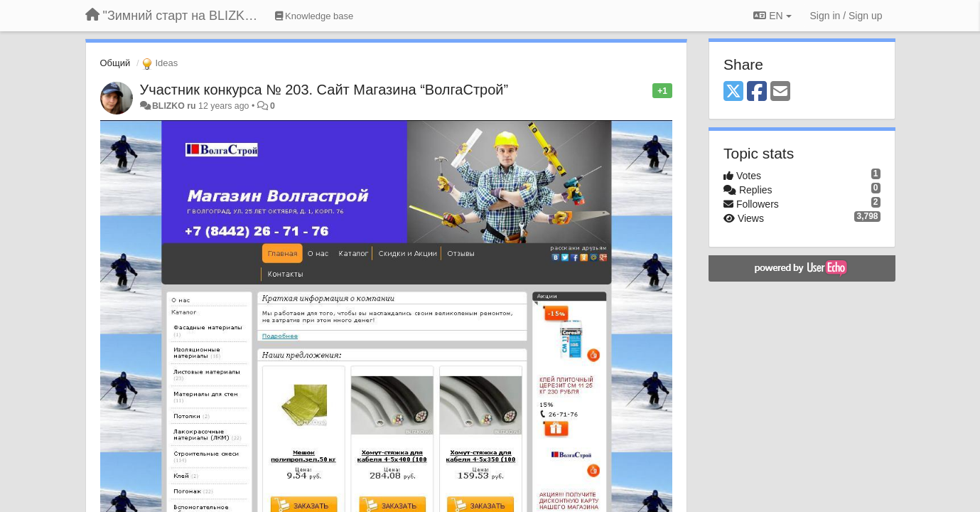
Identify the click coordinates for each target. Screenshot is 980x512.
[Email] (780, 92)
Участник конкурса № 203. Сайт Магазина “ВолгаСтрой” (324, 90)
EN (772, 16)
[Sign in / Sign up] (846, 16)
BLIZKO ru (175, 106)
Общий (115, 63)
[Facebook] (757, 92)
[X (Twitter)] (733, 92)
